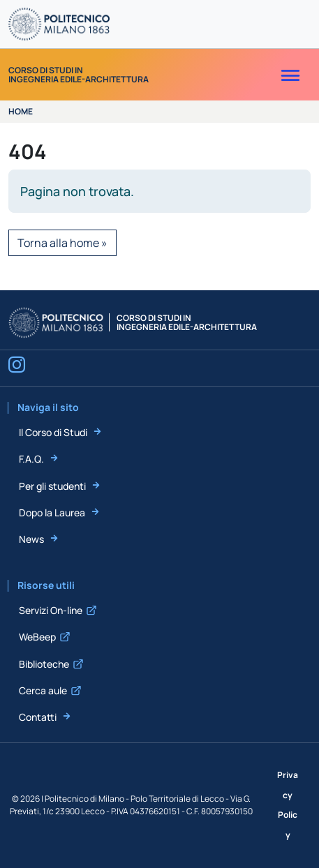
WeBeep (37, 637)
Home (21, 111)
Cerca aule (43, 690)
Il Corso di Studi (53, 432)
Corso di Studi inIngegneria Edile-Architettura (79, 75)
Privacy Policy (288, 805)
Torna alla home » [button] (62, 243)
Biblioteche (44, 664)
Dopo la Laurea (52, 512)
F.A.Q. (31, 459)
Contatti (38, 717)
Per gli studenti (52, 486)
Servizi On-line (51, 610)
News (31, 539)
